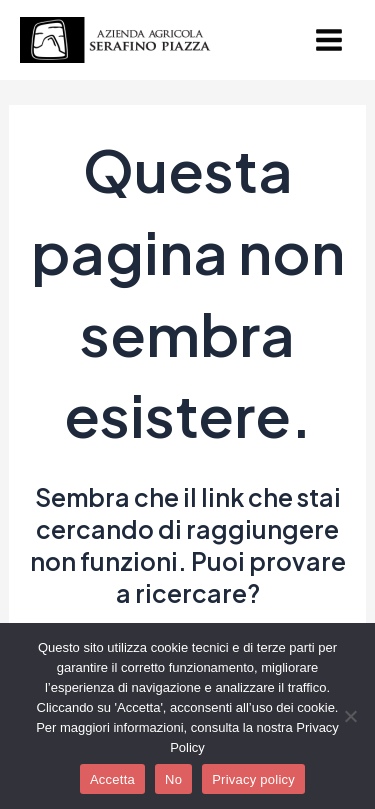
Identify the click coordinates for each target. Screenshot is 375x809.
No (173, 779)
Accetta (112, 779)
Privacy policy (253, 779)
